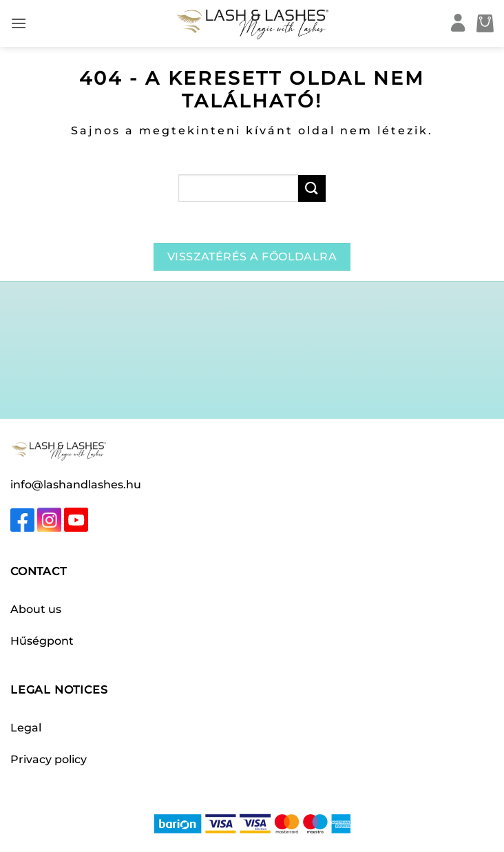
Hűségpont (42, 641)
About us (36, 609)
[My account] (458, 24)
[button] (19, 23)
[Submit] (312, 188)
